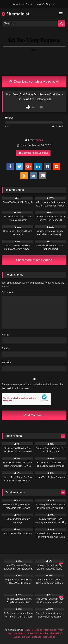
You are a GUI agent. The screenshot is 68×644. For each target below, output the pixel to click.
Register (50, 4)
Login (39, 4)
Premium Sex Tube (38, 633)
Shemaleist (16, 14)
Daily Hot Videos (33, 630)
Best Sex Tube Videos (44, 637)
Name (6, 335)
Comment (7, 292)
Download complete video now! (34, 81)
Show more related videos (34, 260)
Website (6, 362)
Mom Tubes (50, 630)
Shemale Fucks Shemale (33, 153)
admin (39, 140)
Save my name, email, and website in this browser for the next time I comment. (32, 386)
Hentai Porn (20, 633)
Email (6, 349)
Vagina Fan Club (22, 637)
